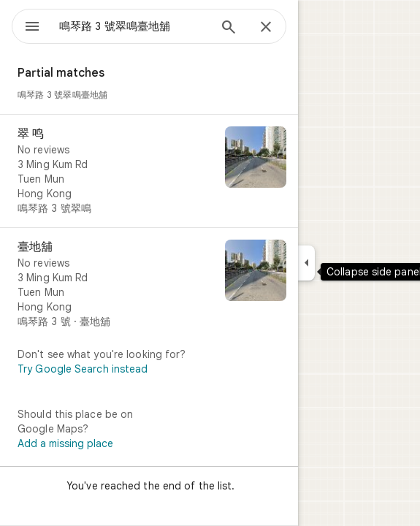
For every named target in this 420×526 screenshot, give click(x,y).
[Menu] (32, 28)
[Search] (229, 28)
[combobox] (134, 26)
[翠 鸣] (149, 171)
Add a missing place (65, 443)
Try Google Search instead (83, 369)
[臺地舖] (149, 284)
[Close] (266, 28)
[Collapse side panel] (306, 263)
